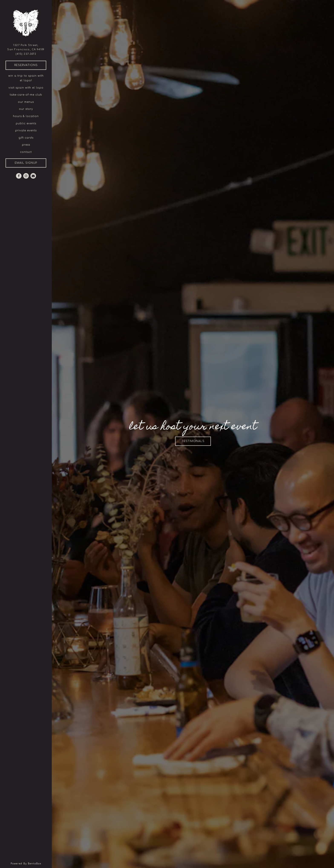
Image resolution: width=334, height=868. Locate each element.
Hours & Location (26, 116)
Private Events (26, 131)
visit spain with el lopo (26, 88)
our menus (26, 102)
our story (26, 109)
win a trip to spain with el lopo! (26, 78)
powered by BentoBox (31, 863)
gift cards (26, 138)
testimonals (196, 441)
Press (26, 145)
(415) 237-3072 (26, 54)
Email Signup (26, 163)
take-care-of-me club (26, 95)
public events (26, 123)
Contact (26, 152)
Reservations (30, 65)
